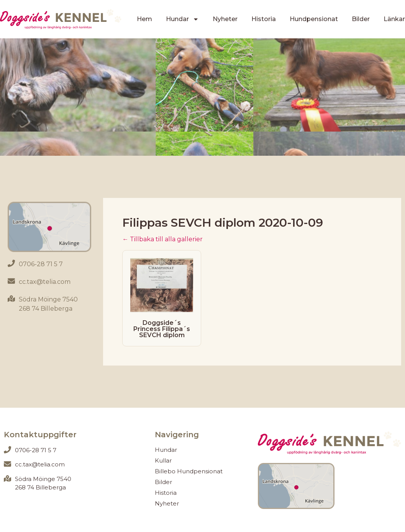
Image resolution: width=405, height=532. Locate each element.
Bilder (361, 19)
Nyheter (225, 19)
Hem (144, 19)
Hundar (182, 19)
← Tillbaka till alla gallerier (162, 239)
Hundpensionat (314, 19)
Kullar (163, 460)
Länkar (394, 19)
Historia (264, 19)
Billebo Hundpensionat (189, 471)
